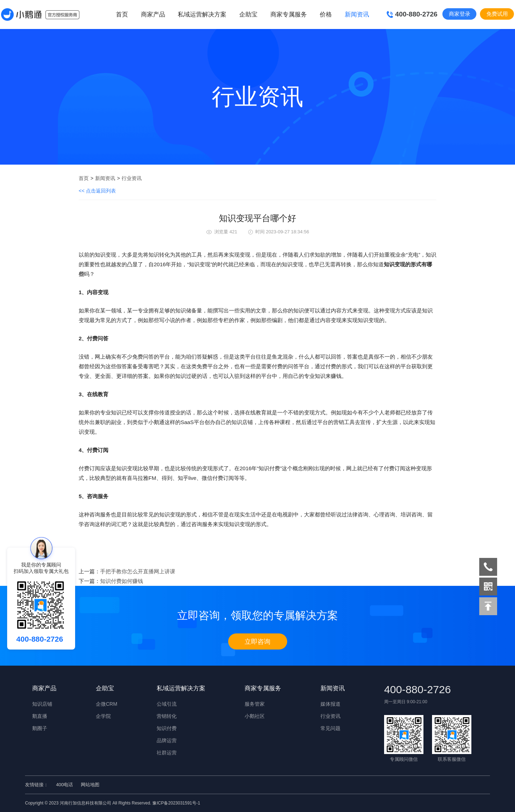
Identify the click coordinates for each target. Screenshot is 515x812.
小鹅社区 (255, 716)
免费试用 (497, 14)
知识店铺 (42, 704)
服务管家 (255, 704)
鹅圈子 (40, 728)
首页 (122, 14)
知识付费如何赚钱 (122, 581)
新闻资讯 (105, 178)
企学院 (103, 716)
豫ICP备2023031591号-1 (176, 803)
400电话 (65, 785)
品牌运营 (167, 740)
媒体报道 (330, 704)
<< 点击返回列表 (97, 191)
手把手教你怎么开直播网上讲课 (138, 571)
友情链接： (37, 785)
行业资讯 (132, 178)
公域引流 (167, 704)
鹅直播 (40, 716)
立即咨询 (257, 642)
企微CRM (107, 704)
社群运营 (167, 753)
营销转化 (167, 716)
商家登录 (460, 14)
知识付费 (167, 728)
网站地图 (90, 785)
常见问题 (330, 728)
